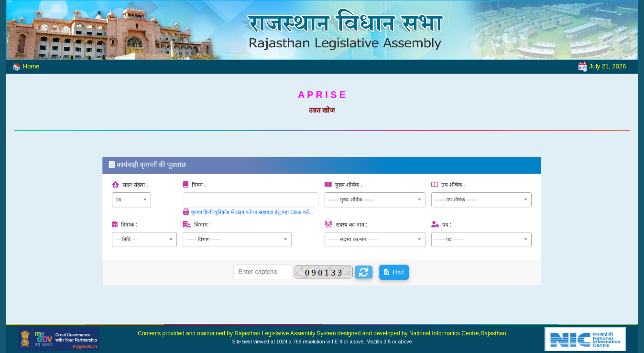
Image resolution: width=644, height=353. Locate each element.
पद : (423, 224)
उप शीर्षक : (428, 192)
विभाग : (227, 224)
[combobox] (169, 204)
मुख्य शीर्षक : (344, 192)
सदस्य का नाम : (346, 224)
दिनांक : (168, 224)
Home (23, 66)
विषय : (224, 192)
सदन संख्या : (173, 192)
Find (380, 262)
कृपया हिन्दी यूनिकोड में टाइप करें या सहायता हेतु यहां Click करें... (266, 214)
